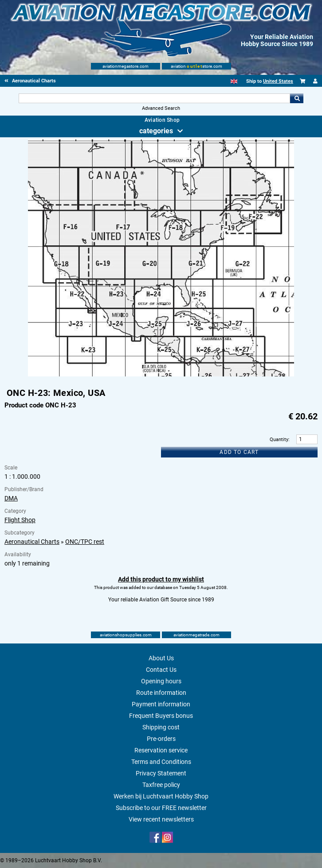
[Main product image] (161, 375)
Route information (161, 693)
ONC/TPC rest (85, 542)
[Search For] (154, 98)
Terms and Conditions (161, 762)
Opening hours (161, 681)
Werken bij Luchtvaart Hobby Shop (161, 796)
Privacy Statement (161, 773)
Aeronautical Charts (32, 542)
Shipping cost (161, 727)
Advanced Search (161, 108)
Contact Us (161, 670)
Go (297, 98)
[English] (234, 81)
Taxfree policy (161, 785)
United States (278, 81)
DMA (11, 498)
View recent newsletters (161, 819)
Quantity (279, 440)
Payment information (161, 704)
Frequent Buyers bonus (161, 716)
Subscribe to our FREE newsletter (161, 808)
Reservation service (161, 750)
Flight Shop (20, 520)
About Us (161, 658)
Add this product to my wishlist (161, 579)
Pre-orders (161, 739)
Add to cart (239, 452)
